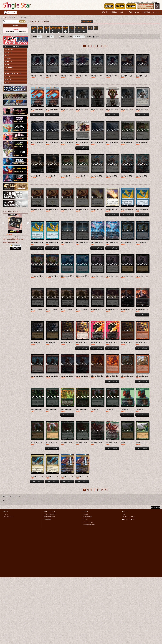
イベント (125, 511)
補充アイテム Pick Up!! (129, 519)
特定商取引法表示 (88, 517)
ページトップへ (157, 507)
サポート (86, 519)
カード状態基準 (47, 519)
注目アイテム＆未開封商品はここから (14, 239)
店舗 (124, 514)
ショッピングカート (9, 517)
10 (103, 46)
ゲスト (96, 28)
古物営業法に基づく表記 (89, 525)
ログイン (6, 514)
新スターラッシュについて (50, 511)
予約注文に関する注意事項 (50, 514)
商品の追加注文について (50, 517)
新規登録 (86, 511)
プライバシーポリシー (89, 522)
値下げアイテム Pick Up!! (129, 517)
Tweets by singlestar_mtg (11, 243)
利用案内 (86, 514)
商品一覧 (6, 511)
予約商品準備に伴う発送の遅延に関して (16, 30)
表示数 (35, 37)
